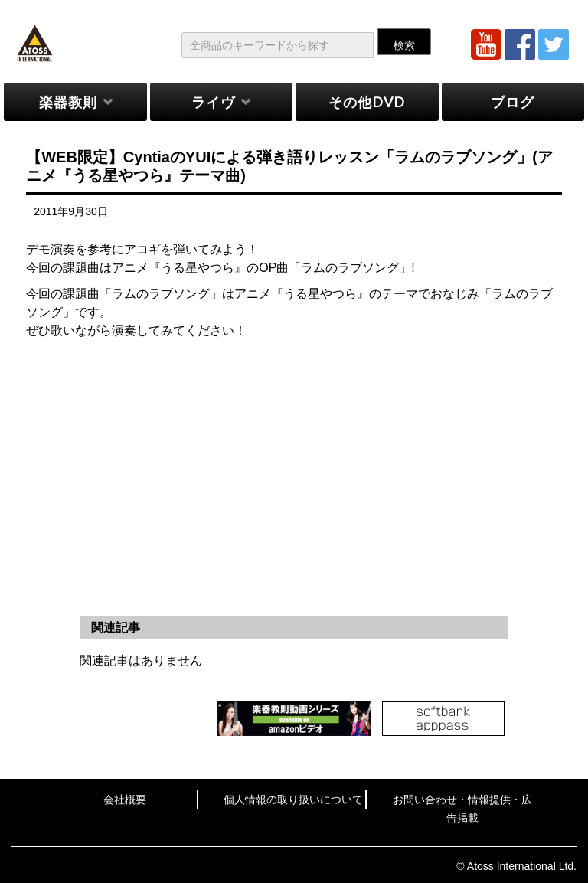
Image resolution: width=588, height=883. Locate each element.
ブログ (513, 102)
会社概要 (125, 800)
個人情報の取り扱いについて (293, 800)
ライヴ (213, 102)
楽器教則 (68, 102)
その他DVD (367, 102)
